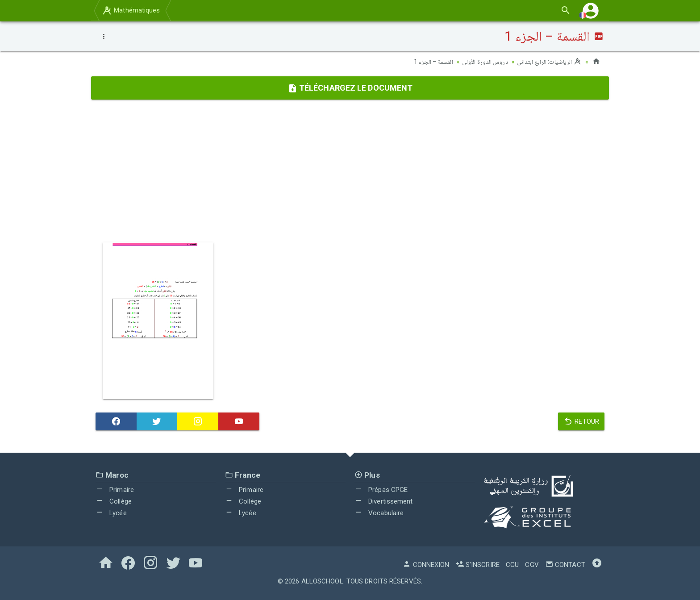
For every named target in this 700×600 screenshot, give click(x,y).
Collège (114, 501)
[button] (591, 10)
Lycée (111, 512)
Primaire (115, 490)
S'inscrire (478, 565)
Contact (565, 565)
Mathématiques (131, 10)
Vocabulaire (379, 512)
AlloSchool (322, 581)
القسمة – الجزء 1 (433, 62)
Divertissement (384, 501)
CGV (532, 565)
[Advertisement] (350, 171)
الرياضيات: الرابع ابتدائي (549, 62)
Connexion (426, 565)
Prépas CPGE (381, 490)
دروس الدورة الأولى (485, 62)
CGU (512, 565)
